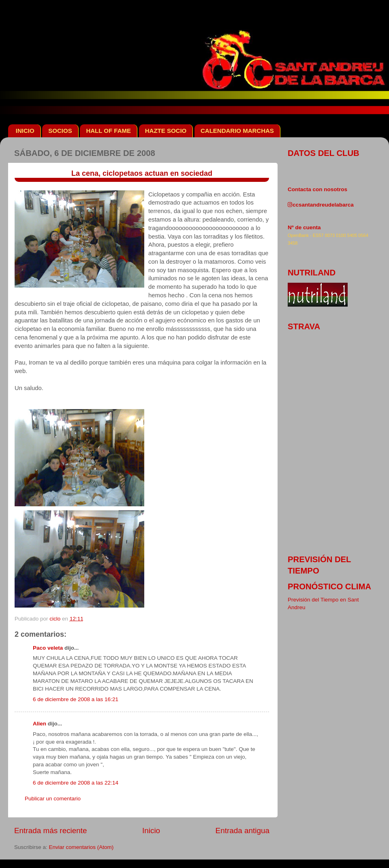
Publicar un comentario (53, 799)
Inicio (151, 831)
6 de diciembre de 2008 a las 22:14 (76, 783)
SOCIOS (60, 131)
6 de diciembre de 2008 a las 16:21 (76, 699)
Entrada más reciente (51, 831)
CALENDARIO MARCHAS (237, 131)
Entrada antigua (243, 831)
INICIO (25, 131)
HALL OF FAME (108, 131)
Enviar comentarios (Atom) (81, 847)
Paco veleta (48, 648)
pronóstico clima (329, 586)
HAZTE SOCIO (166, 131)
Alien (40, 724)
